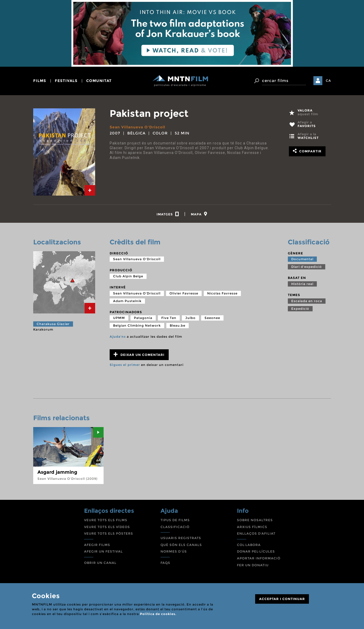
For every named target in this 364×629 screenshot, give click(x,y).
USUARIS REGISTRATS (181, 538)
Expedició (300, 309)
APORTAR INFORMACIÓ (259, 558)
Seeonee (212, 318)
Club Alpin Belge (128, 276)
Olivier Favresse (184, 293)
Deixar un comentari (139, 354)
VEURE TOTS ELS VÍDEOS (107, 527)
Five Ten (169, 318)
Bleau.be (178, 325)
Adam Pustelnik (127, 301)
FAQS (165, 563)
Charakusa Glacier (53, 324)
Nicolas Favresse (222, 293)
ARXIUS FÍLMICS (252, 527)
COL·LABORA (249, 545)
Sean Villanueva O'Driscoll (137, 127)
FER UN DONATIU (253, 565)
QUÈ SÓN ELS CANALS (181, 545)
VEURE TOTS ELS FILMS (106, 520)
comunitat (99, 81)
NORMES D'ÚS (174, 551)
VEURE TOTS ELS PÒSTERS (109, 533)
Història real (302, 284)
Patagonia (143, 318)
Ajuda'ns (118, 337)
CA (328, 81)
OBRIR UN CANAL (100, 563)
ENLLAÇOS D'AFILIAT (256, 533)
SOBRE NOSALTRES (255, 520)
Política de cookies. (158, 614)
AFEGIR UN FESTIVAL (103, 551)
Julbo (190, 318)
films (40, 81)
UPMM (119, 318)
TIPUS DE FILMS (175, 520)
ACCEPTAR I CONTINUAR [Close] (282, 599)
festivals (66, 81)
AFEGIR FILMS (97, 545)
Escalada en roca (307, 301)
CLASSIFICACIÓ (175, 527)
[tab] (90, 190)
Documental (302, 259)
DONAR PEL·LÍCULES (256, 551)
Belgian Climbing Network (137, 325)
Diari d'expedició (307, 267)
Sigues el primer (125, 365)
